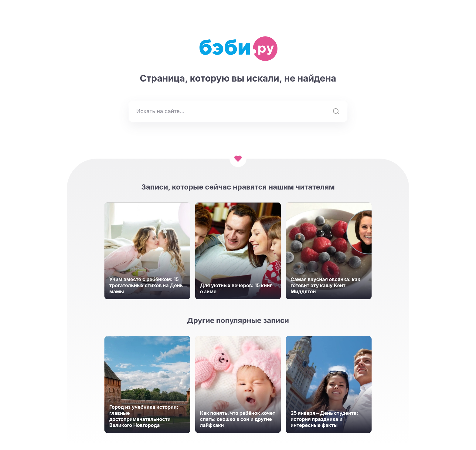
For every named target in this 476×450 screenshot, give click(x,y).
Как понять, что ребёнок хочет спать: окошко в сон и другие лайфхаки (238, 419)
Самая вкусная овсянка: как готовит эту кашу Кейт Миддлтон (325, 285)
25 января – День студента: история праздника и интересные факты (324, 419)
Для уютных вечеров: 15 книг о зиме (236, 288)
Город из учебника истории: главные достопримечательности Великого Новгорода (144, 416)
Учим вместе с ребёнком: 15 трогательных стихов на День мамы (146, 285)
